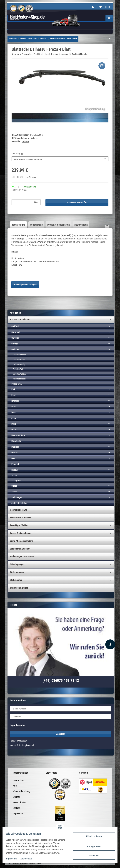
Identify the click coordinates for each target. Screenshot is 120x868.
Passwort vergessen (19, 741)
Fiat (13, 389)
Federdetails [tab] (36, 225)
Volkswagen (17, 497)
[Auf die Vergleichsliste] (102, 66)
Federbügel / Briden (19, 525)
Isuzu (14, 407)
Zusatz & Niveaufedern (21, 533)
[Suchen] (109, 18)
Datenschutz (18, 780)
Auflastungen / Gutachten (22, 557)
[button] (93, 7)
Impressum (18, 813)
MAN (14, 424)
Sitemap (17, 797)
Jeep (14, 418)
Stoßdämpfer (16, 580)
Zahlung (16, 808)
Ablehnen (92, 854)
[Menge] (24, 202)
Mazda (14, 430)
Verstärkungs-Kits (19, 510)
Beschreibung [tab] (18, 225)
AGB (15, 786)
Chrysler (15, 338)
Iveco (14, 412)
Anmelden (61, 734)
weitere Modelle (19, 379)
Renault (15, 470)
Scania (14, 475)
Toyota (14, 492)
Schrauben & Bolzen (19, 588)
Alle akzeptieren (92, 835)
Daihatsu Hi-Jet (19, 359)
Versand (33, 177)
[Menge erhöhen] (39, 202)
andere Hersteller (19, 503)
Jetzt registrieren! (26, 745)
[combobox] (60, 159)
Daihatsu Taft (18, 369)
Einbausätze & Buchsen (21, 518)
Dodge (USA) (17, 384)
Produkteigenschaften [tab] (59, 225)
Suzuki (14, 486)
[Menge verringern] (13, 202)
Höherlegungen (17, 564)
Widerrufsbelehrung (21, 791)
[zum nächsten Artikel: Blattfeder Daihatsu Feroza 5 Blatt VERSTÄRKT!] (109, 39)
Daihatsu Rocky (19, 364)
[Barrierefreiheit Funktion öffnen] (110, 644)
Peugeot (15, 464)
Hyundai (15, 401)
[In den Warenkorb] (77, 203)
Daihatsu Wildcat (20, 374)
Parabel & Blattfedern (20, 320)
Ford (13, 395)
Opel (13, 458)
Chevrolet (16, 332)
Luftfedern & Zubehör (20, 549)
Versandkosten (19, 802)
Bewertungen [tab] (81, 225)
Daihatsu (34, 138)
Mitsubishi (16, 441)
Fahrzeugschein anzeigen (25, 285)
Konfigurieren (92, 845)
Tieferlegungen (17, 572)
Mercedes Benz (18, 435)
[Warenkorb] (105, 7)
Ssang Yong (16, 480)
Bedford (15, 326)
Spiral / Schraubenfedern (21, 541)
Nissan (14, 453)
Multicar (15, 447)
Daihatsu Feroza (19, 355)
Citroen (15, 344)
